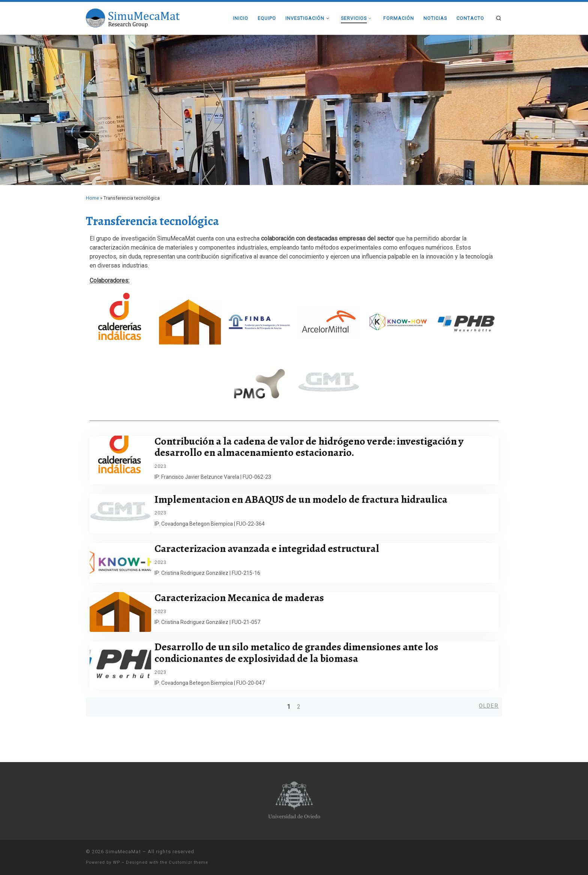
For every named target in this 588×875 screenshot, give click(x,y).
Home (92, 198)
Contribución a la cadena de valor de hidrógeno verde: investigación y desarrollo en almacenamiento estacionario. (313, 447)
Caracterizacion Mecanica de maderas (243, 598)
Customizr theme (188, 862)
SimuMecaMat (123, 852)
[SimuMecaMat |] (133, 17)
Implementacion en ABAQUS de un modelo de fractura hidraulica (305, 499)
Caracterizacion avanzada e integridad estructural (271, 549)
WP (116, 862)
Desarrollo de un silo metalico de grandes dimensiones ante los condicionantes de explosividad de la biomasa (301, 653)
